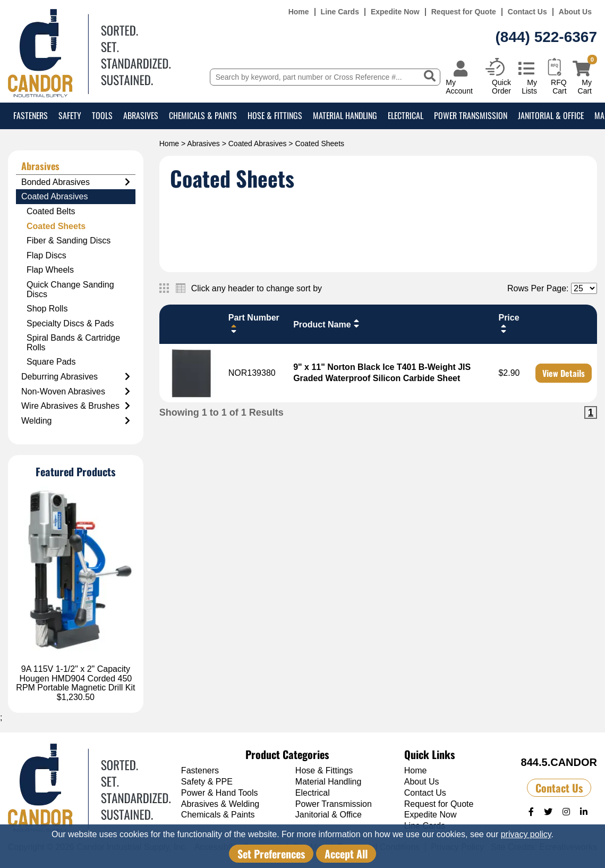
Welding (76, 421)
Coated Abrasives (258, 144)
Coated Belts (51, 211)
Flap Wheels (50, 270)
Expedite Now (395, 12)
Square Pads (51, 362)
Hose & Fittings (275, 115)
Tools (102, 115)
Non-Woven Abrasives (76, 392)
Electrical (406, 115)
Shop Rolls (47, 309)
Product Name (327, 324)
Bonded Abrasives (76, 182)
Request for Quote (464, 12)
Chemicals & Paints (203, 115)
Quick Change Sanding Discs (70, 289)
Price (509, 323)
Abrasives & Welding (220, 804)
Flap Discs (46, 255)
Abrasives (141, 115)
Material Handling (345, 115)
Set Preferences (271, 854)
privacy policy (526, 834)
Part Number (254, 323)
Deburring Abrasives (76, 377)
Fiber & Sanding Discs (69, 241)
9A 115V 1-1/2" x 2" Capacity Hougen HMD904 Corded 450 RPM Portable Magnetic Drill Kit (75, 678)
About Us (575, 12)
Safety (70, 115)
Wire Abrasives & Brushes (76, 406)
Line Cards (340, 12)
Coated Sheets (56, 226)
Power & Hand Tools (220, 793)
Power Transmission (471, 115)
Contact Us (527, 12)
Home (299, 12)
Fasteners (31, 115)
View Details (564, 373)
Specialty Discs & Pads (70, 323)
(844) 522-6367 (546, 37)
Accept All (346, 854)
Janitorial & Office (551, 115)
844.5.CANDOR (559, 762)
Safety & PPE (207, 782)
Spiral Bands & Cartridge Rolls (73, 343)
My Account (459, 86)
